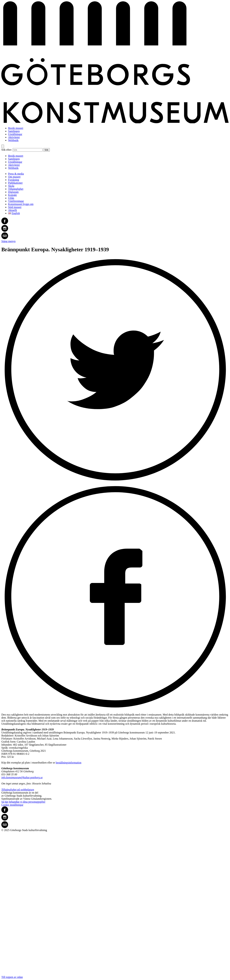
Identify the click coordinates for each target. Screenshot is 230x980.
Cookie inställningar (12, 805)
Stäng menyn (8, 241)
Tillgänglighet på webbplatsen (18, 790)
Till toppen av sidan (115, 905)
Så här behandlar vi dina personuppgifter (23, 802)
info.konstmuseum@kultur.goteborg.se (22, 777)
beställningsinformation (69, 763)
